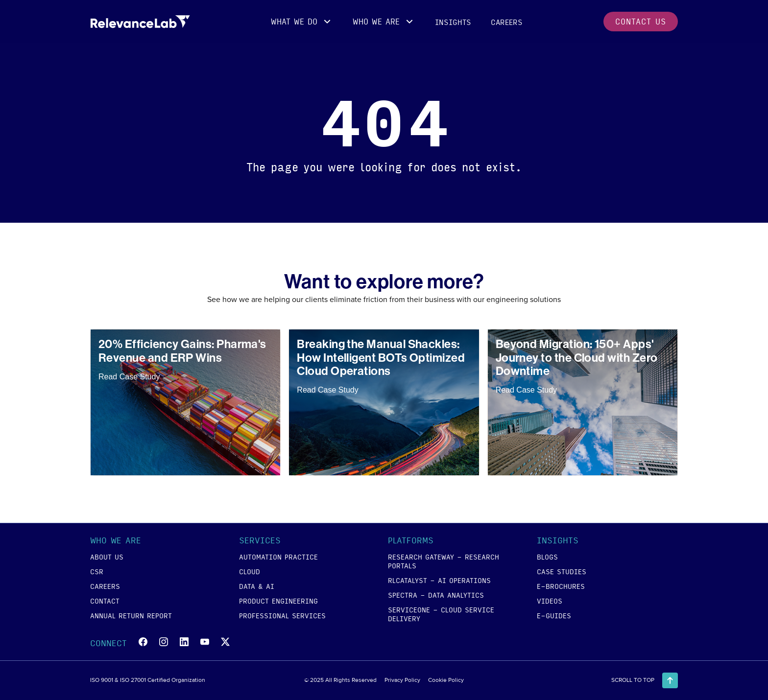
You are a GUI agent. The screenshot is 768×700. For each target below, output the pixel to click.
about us (107, 557)
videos (550, 601)
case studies (562, 571)
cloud (250, 571)
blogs (547, 557)
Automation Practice (278, 557)
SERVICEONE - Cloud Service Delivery (441, 614)
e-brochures (561, 586)
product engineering (278, 601)
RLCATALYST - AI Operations (439, 580)
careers (507, 22)
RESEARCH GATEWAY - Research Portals (444, 561)
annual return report (131, 615)
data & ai (257, 586)
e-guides (554, 615)
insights (453, 22)
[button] (302, 22)
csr (97, 571)
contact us (641, 21)
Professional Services (282, 615)
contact (105, 601)
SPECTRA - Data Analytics (436, 595)
